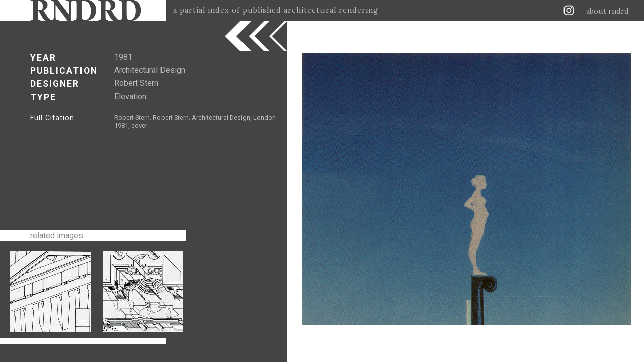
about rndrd (608, 11)
